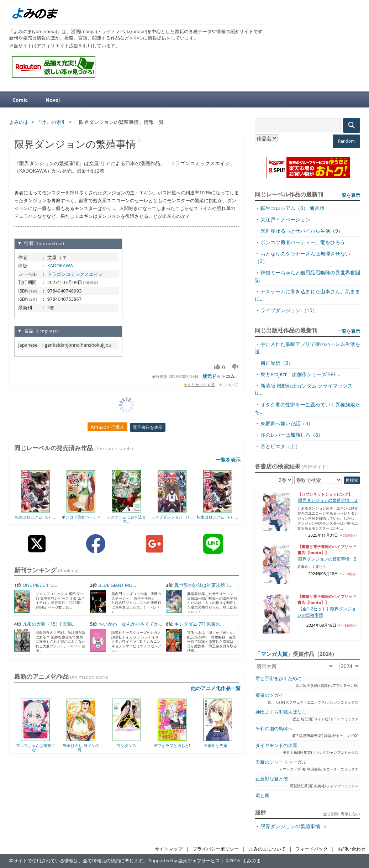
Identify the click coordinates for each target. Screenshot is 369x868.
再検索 (352, 480)
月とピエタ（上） (280, 446)
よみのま (252, 861)
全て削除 (331, 814)
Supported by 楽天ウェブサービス (184, 861)
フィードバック (312, 849)
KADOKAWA (60, 265)
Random (346, 141)
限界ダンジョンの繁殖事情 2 (327, 559)
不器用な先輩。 (218, 745)
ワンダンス (126, 745)
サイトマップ (169, 849)
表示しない (350, 814)
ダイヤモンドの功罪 (276, 745)
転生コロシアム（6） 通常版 (292, 208)
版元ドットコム (219, 376)
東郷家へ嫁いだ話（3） (287, 423)
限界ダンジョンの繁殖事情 (290, 826)
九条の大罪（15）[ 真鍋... (49, 624)
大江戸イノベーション (285, 219)
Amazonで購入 (107, 427)
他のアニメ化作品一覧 (216, 688)
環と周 (262, 796)
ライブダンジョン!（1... (172, 517)
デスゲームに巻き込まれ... (126, 519)
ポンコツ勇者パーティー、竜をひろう (303, 242)
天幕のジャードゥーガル (281, 762)
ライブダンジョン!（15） (289, 310)
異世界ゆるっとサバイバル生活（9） (302, 231)
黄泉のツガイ (269, 695)
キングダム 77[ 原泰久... (199, 624)
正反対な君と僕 (272, 779)
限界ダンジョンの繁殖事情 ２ (328, 500)
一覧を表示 (228, 460)
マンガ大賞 (274, 654)
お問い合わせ (352, 849)
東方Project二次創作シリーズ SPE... (300, 374)
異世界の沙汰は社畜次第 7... (203, 585)
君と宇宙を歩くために (279, 678)
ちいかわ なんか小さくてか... (130, 624)
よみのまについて (267, 849)
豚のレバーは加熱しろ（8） (292, 435)
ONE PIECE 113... (40, 585)
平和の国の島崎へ (274, 729)
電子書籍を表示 (148, 427)
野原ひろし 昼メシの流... (81, 748)
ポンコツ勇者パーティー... (81, 519)
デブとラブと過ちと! (172, 745)
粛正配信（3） (277, 363)
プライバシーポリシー (216, 849)
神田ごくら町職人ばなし (281, 712)
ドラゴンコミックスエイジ (75, 274)
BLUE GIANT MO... (117, 585)
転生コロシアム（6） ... (36, 517)
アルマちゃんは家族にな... (36, 748)
